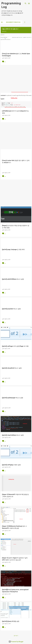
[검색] (26, 3)
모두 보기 (4, 31)
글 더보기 (16, 636)
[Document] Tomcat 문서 (13, 22)
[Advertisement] (16, 78)
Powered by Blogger (16, 642)
